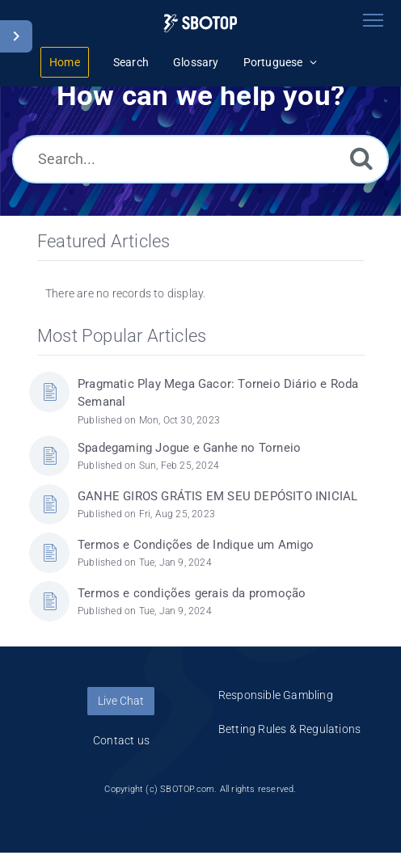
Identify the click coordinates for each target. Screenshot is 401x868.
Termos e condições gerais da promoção (192, 593)
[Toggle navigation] (373, 20)
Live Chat (121, 701)
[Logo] (200, 23)
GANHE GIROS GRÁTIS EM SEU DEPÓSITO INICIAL (217, 496)
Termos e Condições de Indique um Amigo (196, 545)
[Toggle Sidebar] (16, 36)
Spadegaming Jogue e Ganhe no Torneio (189, 448)
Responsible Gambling (276, 695)
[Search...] (200, 159)
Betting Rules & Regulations (289, 729)
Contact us (121, 740)
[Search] (361, 158)
